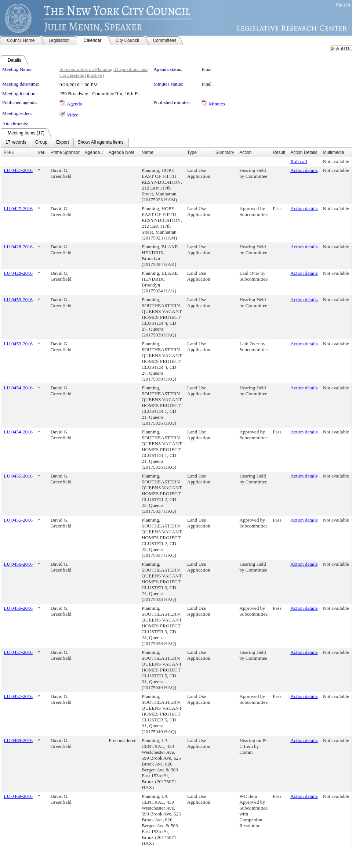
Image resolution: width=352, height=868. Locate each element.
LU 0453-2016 (18, 300)
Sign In (343, 5)
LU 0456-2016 (18, 564)
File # (9, 152)
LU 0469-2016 (18, 740)
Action (245, 152)
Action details (304, 170)
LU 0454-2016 (18, 388)
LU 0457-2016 (18, 652)
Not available (336, 161)
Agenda (74, 104)
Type (192, 152)
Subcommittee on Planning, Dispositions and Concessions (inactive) (104, 72)
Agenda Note (121, 152)
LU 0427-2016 (18, 170)
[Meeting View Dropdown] (101, 143)
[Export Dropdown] (63, 143)
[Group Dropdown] (41, 143)
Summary (225, 152)
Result (279, 152)
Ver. (42, 152)
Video (73, 115)
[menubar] (65, 143)
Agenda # (94, 152)
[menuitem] (16, 143)
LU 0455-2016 (18, 476)
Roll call (299, 161)
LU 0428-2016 (18, 247)
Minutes (217, 104)
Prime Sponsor (65, 152)
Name (148, 152)
